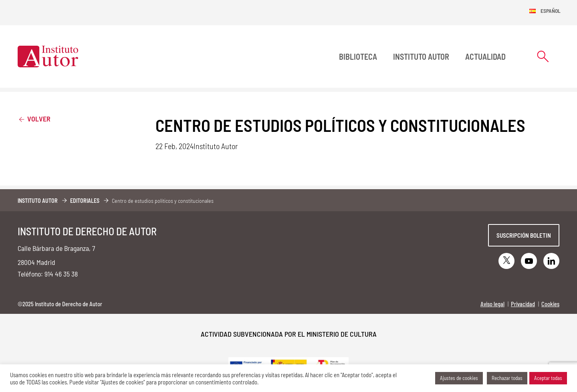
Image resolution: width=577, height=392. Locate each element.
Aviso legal (492, 304)
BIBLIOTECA (358, 57)
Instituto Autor (421, 57)
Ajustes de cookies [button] (459, 378)
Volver (34, 118)
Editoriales (85, 201)
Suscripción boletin (524, 235)
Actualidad (485, 57)
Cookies (550, 304)
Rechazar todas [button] (507, 378)
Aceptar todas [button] (548, 378)
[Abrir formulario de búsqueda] (543, 56)
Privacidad (523, 304)
